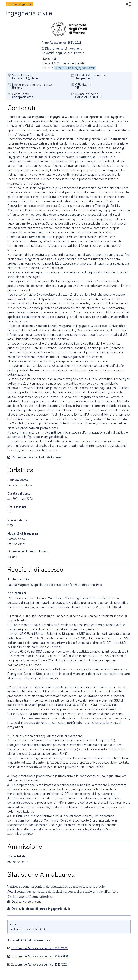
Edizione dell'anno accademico (38, 948)
